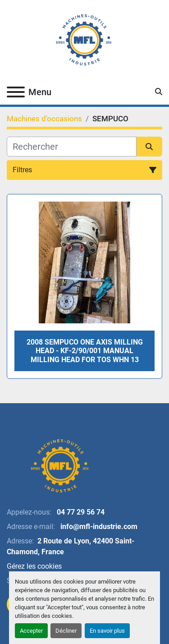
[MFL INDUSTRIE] (59, 465)
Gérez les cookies (34, 566)
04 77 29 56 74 (80, 512)
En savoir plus (107, 631)
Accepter (31, 631)
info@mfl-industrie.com (98, 527)
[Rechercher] (72, 147)
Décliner (66, 631)
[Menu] (16, 92)
